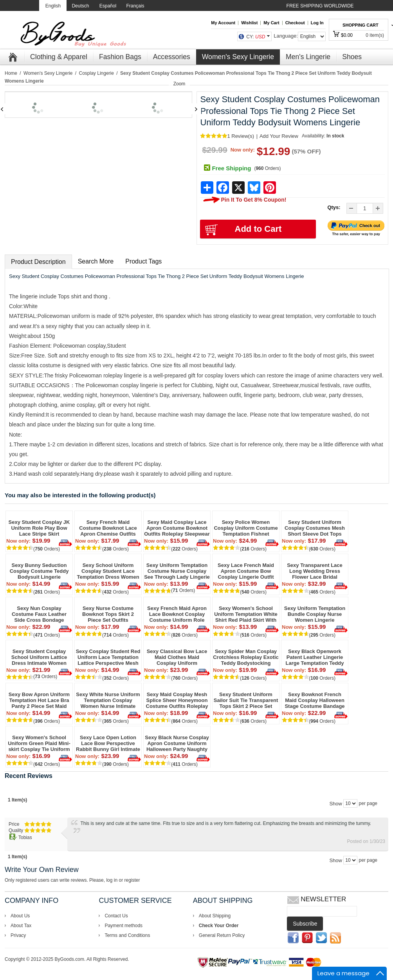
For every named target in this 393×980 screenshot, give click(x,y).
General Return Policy (222, 935)
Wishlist (249, 23)
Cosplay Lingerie (96, 73)
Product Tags (143, 261)
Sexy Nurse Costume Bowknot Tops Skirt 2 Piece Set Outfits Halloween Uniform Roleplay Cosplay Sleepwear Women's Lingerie (108, 614)
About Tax (21, 926)
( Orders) (267, 168)
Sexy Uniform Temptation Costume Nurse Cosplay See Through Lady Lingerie (177, 571)
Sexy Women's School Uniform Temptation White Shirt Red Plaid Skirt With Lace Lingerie (246, 614)
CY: (256, 37)
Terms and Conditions (127, 935)
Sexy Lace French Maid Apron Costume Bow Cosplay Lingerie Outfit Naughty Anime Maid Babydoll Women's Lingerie (246, 571)
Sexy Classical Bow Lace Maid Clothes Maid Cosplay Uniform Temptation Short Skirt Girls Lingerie (177, 657)
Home (11, 73)
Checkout (295, 23)
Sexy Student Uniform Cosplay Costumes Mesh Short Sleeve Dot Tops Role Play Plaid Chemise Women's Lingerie (315, 528)
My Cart (271, 23)
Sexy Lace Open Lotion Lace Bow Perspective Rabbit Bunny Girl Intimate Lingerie (108, 743)
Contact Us (116, 916)
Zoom (179, 84)
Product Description (38, 262)
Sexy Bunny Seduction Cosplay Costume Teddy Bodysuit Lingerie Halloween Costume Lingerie (39, 571)
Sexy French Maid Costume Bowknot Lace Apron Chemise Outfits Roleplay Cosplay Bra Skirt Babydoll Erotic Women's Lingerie (108, 528)
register (132, 880)
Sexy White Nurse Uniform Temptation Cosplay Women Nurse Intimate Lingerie (108, 700)
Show (336, 804)
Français (135, 6)
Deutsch (80, 6)
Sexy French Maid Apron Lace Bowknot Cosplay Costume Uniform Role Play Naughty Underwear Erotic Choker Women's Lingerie (177, 614)
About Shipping (215, 916)
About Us (20, 916)
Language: (286, 36)
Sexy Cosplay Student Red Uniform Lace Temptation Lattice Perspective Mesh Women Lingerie (108, 657)
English (53, 6)
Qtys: (334, 207)
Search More (96, 261)
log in (112, 880)
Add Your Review (279, 136)
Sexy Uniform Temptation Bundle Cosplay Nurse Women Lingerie (315, 614)
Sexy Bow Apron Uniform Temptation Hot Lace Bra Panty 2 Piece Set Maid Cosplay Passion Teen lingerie (39, 700)
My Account (223, 23)
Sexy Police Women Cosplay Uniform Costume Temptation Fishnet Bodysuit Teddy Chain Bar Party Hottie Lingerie (246, 528)
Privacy (18, 935)
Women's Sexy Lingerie (48, 73)
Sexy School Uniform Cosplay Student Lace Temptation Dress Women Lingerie (108, 571)
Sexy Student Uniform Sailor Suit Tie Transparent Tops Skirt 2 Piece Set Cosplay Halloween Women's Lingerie (246, 700)
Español (108, 6)
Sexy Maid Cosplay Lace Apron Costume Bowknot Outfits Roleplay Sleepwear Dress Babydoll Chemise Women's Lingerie (177, 528)
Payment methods (123, 926)
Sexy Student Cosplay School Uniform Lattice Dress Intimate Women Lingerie (39, 657)
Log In (317, 23)
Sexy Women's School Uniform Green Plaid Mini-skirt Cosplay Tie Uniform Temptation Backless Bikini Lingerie (39, 743)
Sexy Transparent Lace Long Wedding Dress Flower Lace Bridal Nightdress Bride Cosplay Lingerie (315, 571)
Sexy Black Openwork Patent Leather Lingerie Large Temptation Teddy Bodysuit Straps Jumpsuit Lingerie (315, 657)
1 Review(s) (241, 136)
